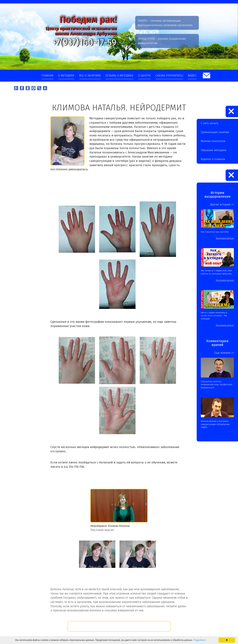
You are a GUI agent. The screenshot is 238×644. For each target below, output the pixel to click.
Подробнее (200, 640)
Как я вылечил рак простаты (215, 232)
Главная (48, 76)
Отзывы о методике (119, 76)
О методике (66, 76)
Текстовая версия (102, 530)
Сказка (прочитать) (169, 76)
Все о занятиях (90, 76)
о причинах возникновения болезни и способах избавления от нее (97, 610)
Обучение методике (214, 150)
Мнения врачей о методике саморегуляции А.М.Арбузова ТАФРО (215, 424)
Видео (192, 76)
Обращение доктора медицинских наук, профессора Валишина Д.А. (217, 384)
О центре (144, 76)
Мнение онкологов (213, 141)
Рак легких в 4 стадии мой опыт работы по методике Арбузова (216, 272)
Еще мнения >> (224, 353)
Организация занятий (215, 132)
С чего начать (210, 123)
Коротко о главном (213, 159)
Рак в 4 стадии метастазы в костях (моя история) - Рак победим (214, 316)
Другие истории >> (222, 204)
